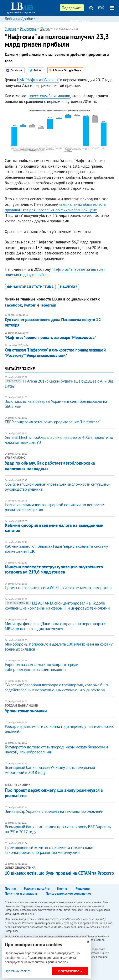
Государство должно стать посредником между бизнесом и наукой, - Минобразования (56, 749)
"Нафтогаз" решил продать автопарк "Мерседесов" (50, 337)
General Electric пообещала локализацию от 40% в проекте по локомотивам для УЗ (59, 440)
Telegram (48, 305)
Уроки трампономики (26, 711)
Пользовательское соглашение (68, 893)
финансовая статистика (30, 287)
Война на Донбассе (21, 19)
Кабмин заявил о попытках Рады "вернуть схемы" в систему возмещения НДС (56, 549)
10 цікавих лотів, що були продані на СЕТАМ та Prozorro (59, 873)
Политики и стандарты (22, 893)
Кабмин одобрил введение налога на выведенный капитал (54, 528)
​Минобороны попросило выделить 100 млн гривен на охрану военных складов (58, 647)
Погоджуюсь (70, 971)
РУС (101, 8)
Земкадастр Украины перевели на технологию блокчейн (54, 811)
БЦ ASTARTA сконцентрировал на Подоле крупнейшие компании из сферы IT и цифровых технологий (57, 606)
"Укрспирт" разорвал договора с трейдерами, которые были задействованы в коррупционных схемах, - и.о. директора (57, 687)
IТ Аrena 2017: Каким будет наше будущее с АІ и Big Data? (59, 384)
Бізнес (45, 28)
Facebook (13, 305)
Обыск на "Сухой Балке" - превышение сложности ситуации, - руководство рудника (57, 487)
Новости (79, 21)
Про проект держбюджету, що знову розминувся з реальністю (54, 793)
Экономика (28, 28)
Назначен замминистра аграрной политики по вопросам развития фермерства (55, 507)
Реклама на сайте (37, 888)
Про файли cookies (18, 971)
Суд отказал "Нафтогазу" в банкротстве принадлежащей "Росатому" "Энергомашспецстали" (55, 353)
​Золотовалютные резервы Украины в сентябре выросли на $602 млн (56, 404)
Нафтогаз (69, 287)
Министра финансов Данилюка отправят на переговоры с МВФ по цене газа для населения (55, 626)
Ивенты (63, 888)
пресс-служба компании (49, 96)
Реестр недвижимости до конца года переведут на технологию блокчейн (59, 729)
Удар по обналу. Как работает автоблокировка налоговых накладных (50, 466)
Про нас (11, 888)
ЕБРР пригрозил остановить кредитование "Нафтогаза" (53, 422)
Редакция (83, 888)
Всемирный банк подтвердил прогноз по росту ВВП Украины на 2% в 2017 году (58, 829)
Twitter (30, 305)
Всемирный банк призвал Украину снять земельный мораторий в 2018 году (50, 770)
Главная (10, 28)
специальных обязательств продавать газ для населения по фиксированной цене (55, 207)
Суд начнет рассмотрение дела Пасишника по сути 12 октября (53, 322)
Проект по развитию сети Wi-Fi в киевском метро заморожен (58, 588)
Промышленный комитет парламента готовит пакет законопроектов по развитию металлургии (50, 850)
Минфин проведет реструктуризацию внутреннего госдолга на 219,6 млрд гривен (54, 569)
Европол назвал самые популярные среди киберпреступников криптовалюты (42, 667)
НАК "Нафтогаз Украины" (38, 80)
